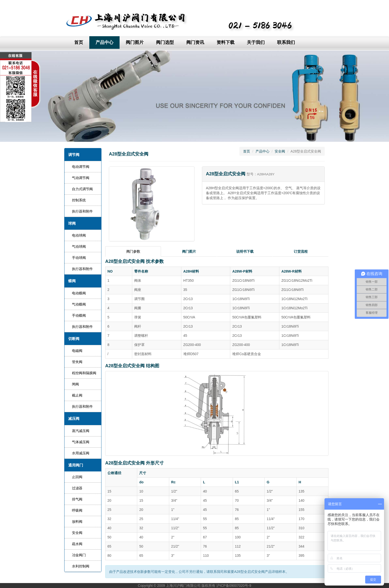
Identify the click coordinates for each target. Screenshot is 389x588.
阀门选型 (165, 42)
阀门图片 (135, 42)
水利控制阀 (81, 566)
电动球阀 (79, 235)
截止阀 (77, 395)
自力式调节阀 (82, 189)
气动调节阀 (81, 178)
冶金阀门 (79, 555)
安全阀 (77, 533)
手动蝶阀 (79, 315)
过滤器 (77, 488)
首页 (79, 42)
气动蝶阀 (79, 304)
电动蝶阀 (79, 293)
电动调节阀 (81, 167)
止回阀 (77, 477)
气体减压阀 (81, 442)
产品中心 (104, 42)
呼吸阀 (77, 510)
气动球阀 (79, 247)
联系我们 (286, 42)
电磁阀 (77, 351)
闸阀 (75, 384)
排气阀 (77, 499)
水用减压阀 (81, 453)
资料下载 (226, 42)
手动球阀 (79, 258)
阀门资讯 (195, 42)
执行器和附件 (82, 211)
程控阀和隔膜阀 (84, 373)
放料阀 (77, 522)
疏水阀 (77, 544)
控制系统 (79, 200)
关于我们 (256, 42)
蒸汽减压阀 (81, 431)
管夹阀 (77, 362)
